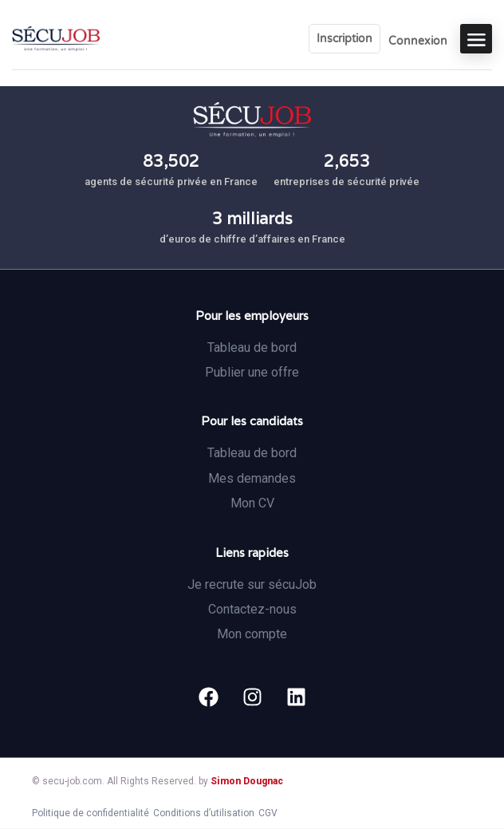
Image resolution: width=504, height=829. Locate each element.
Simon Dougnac (247, 781)
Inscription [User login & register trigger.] (345, 39)
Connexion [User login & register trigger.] (418, 41)
